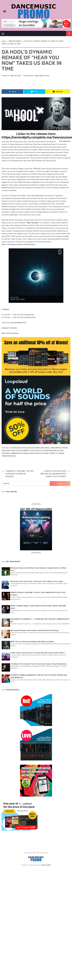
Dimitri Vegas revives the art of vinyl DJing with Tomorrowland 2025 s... (38, 653)
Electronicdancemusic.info (51, 451)
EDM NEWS (6, 451)
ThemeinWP (46, 865)
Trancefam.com (8, 456)
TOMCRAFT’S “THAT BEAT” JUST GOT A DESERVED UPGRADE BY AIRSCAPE (20, 474)
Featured (6, 453)
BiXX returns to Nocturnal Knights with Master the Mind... (33, 642)
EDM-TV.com (16, 451)
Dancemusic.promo (59, 448)
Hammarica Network (20, 453)
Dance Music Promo (42, 76)
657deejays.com (28, 448)
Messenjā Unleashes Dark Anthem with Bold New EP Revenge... (35, 630)
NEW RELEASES (36, 453)
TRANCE (61, 453)
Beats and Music (43, 448)
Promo (45, 453)
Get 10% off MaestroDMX (36, 509)
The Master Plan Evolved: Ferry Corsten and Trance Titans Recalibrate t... (39, 664)
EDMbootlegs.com (30, 451)
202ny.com (15, 448)
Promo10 (53, 453)
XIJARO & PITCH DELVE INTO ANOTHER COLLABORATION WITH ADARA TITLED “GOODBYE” (53, 474)
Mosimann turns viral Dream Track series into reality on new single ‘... (38, 581)
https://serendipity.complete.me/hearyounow (37, 137)
